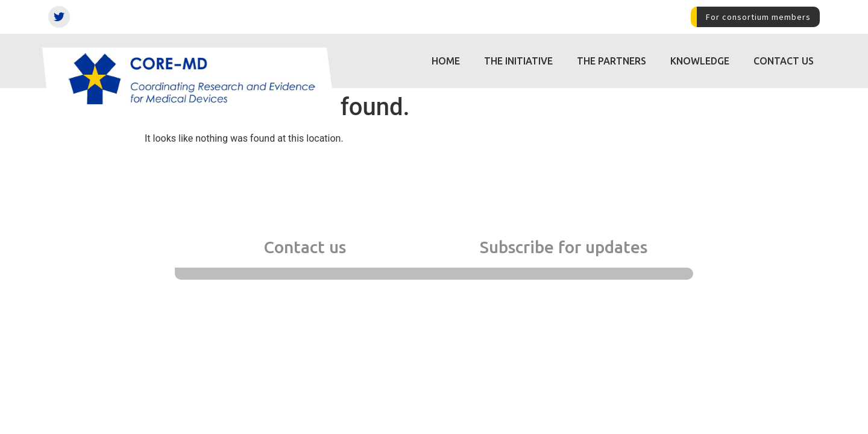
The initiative (518, 61)
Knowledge (700, 61)
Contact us (784, 61)
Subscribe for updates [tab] (564, 247)
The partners (612, 61)
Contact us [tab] (305, 247)
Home (446, 61)
